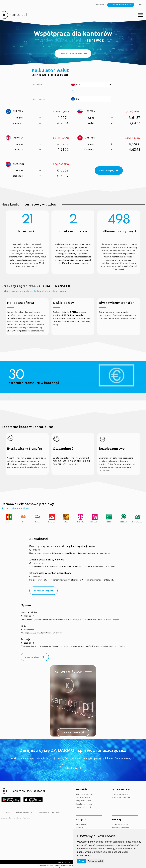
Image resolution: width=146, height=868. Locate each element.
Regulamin (6, 812)
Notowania (81, 824)
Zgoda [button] (82, 861)
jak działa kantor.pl (85, 794)
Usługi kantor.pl (83, 797)
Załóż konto (71, 768)
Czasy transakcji (83, 807)
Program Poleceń (120, 794)
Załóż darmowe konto (121, 5)
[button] (141, 15)
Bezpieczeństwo (83, 801)
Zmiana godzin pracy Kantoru (47, 560)
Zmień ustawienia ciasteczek (50, 812)
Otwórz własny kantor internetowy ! (51, 573)
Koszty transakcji (84, 804)
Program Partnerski (121, 797)
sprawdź (95, 40)
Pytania (79, 828)
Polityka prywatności (24, 812)
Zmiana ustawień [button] (95, 861)
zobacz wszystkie (71, 732)
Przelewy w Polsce (120, 824)
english (141, 5)
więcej (116, 619)
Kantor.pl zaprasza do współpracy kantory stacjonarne (62, 546)
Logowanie (99, 5)
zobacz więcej (41, 591)
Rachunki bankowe (120, 828)
